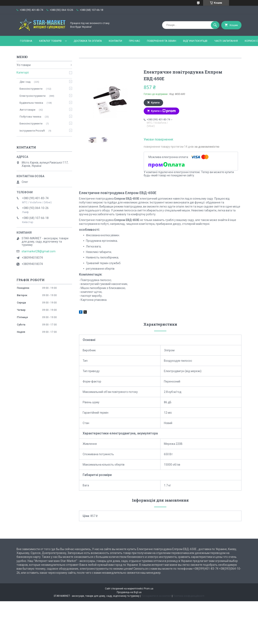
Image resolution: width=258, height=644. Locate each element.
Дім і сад (25, 82)
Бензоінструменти (31, 89)
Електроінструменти (33, 96)
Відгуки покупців (195, 41)
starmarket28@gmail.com (39, 251)
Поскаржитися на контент (156, 596)
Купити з (163, 111)
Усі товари (24, 65)
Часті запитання (226, 41)
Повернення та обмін (162, 41)
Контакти (115, 41)
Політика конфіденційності (189, 596)
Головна (26, 41)
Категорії (23, 73)
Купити (155, 103)
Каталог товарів (50, 41)
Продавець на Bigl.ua (129, 592)
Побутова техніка (30, 117)
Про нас (135, 41)
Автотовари (27, 110)
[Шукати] (215, 25)
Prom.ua (149, 589)
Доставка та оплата (88, 41)
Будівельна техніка (31, 103)
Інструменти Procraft (32, 131)
